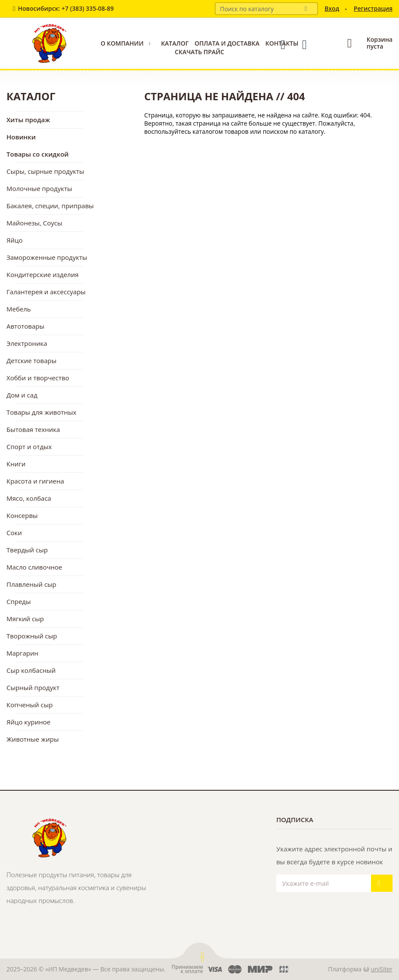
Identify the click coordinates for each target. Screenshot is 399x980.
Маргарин (22, 653)
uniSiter (382, 969)
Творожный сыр (32, 636)
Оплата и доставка (227, 43)
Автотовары (25, 326)
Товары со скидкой (38, 154)
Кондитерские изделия (43, 274)
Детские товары (31, 361)
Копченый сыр (29, 705)
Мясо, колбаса (29, 498)
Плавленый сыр (31, 584)
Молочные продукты (39, 188)
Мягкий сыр (25, 619)
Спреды (19, 601)
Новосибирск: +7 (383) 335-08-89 (66, 8)
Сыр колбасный (31, 670)
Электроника (27, 343)
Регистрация (373, 8)
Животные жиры (32, 739)
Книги (16, 464)
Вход (332, 8)
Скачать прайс (199, 52)
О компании (122, 43)
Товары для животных (41, 412)
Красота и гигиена (35, 481)
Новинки (21, 137)
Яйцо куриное (28, 722)
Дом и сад (22, 395)
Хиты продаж (28, 120)
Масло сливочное (34, 567)
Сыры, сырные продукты (45, 171)
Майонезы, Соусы (34, 223)
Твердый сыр (27, 550)
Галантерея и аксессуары (46, 292)
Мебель (19, 309)
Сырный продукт (33, 687)
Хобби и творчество (38, 378)
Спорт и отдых (29, 447)
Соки (14, 533)
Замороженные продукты (47, 257)
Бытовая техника (33, 429)
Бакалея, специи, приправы (50, 206)
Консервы (22, 515)
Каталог (175, 43)
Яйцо (14, 240)
